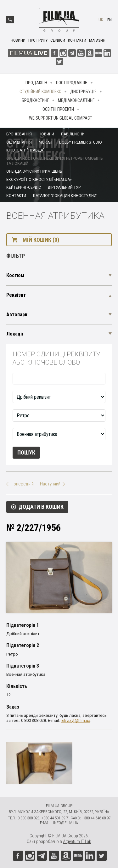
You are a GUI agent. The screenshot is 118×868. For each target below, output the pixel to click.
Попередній (22, 484)
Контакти (77, 40)
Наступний (50, 484)
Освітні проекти (58, 109)
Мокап (45, 142)
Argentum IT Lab (77, 841)
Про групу (38, 40)
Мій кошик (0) (41, 240)
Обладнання (19, 142)
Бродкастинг (35, 100)
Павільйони (73, 134)
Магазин (97, 40)
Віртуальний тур (64, 187)
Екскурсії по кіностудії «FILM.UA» (39, 180)
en (110, 20)
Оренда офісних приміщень (34, 171)
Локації (15, 334)
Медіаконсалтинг (76, 100)
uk (101, 20)
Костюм (15, 275)
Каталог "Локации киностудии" (65, 196)
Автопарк (17, 315)
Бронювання (19, 134)
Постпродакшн (72, 83)
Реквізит (16, 295)
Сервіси (58, 40)
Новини (18, 40)
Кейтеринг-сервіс (24, 187)
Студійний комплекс (40, 92)
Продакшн (36, 83)
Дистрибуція (83, 92)
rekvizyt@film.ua (76, 720)
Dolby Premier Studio (81, 142)
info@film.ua (66, 823)
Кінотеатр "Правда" (25, 150)
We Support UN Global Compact (61, 118)
